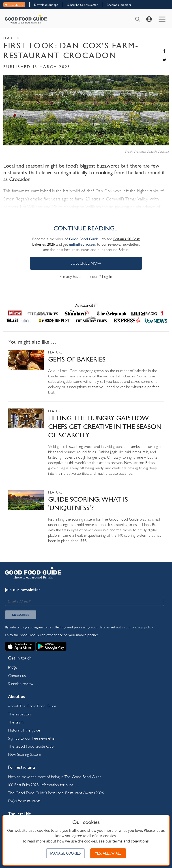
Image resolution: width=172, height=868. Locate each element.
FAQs (12, 667)
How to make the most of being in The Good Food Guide (55, 777)
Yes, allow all (108, 853)
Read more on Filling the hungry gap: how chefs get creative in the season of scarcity (86, 446)
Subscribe (21, 615)
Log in (107, 277)
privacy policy (142, 627)
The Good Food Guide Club (31, 746)
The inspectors (20, 714)
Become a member (119, 5)
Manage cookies (66, 853)
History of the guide (24, 730)
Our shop (14, 5)
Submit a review (21, 684)
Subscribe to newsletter (83, 5)
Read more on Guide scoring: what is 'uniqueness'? (86, 520)
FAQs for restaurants (24, 801)
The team (16, 722)
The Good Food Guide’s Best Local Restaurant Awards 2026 (56, 793)
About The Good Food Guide (32, 706)
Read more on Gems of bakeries (86, 376)
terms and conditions (131, 841)
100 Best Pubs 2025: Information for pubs (41, 785)
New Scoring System (25, 754)
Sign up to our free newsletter (32, 738)
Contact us (17, 675)
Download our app (46, 5)
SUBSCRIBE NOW (86, 263)
